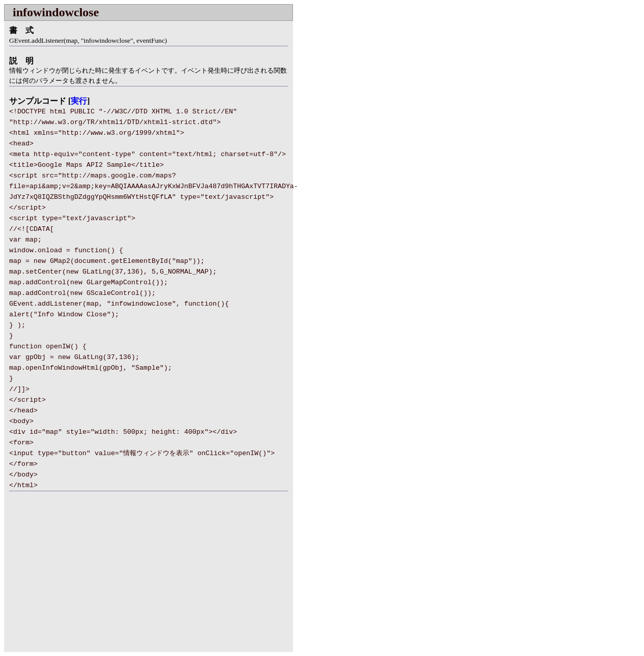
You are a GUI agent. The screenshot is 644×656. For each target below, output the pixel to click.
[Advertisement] (90, 578)
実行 (79, 101)
